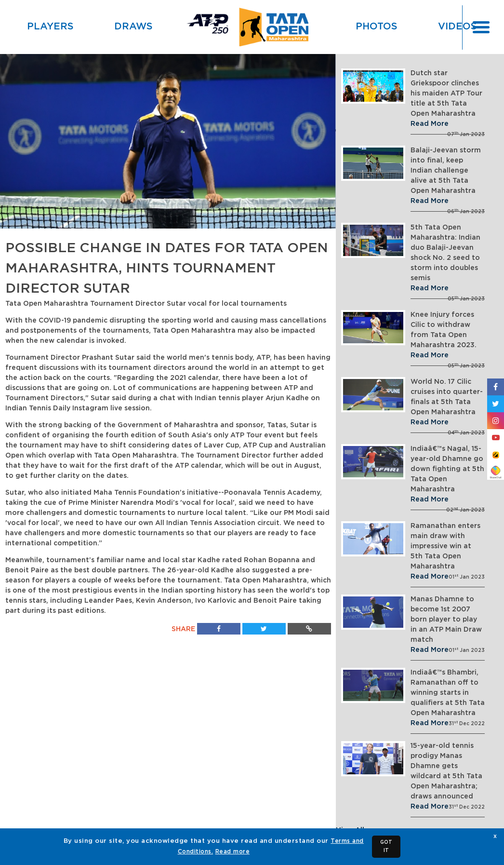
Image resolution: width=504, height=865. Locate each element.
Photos (377, 27)
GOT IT (386, 846)
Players (50, 27)
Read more (233, 851)
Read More (430, 124)
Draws (133, 27)
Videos (458, 27)
